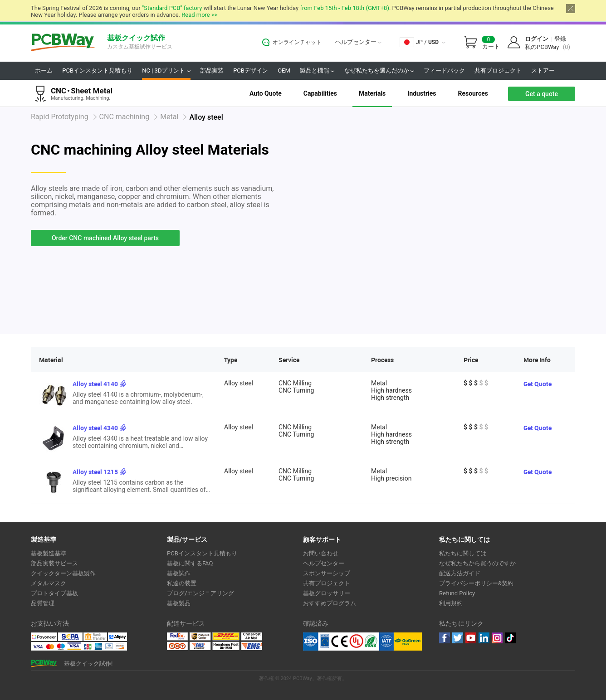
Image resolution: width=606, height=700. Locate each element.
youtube (471, 638)
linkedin (484, 638)
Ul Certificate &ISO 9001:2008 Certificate (348, 642)
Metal (169, 117)
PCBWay (63, 43)
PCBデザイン (251, 70)
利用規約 (451, 603)
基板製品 (179, 603)
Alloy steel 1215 (95, 472)
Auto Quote (266, 93)
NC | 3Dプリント (166, 70)
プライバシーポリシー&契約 (476, 583)
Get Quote (538, 384)
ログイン (537, 39)
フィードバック (444, 70)
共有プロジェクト (498, 70)
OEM (284, 70)
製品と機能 (317, 70)
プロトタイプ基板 (54, 593)
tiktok (510, 638)
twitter (458, 638)
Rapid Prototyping (60, 117)
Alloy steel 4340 (95, 428)
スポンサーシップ (327, 573)
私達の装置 (182, 583)
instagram (497, 638)
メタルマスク (49, 583)
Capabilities (320, 93)
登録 (560, 39)
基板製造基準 (49, 553)
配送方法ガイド (460, 573)
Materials (372, 93)
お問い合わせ (321, 553)
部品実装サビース (54, 563)
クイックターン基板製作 (63, 573)
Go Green (408, 642)
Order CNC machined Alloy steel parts (105, 238)
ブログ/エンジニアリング (200, 593)
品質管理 (43, 603)
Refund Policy (457, 593)
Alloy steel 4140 (95, 384)
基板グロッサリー (327, 593)
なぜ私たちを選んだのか (379, 70)
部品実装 (212, 70)
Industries (422, 93)
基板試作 (179, 573)
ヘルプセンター (358, 42)
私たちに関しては (463, 553)
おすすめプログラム (330, 603)
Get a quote (542, 94)
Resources (473, 93)
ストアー (543, 70)
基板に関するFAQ (190, 563)
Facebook (445, 638)
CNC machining (125, 117)
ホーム (44, 70)
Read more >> (199, 15)
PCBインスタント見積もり (97, 70)
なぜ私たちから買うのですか (477, 563)
